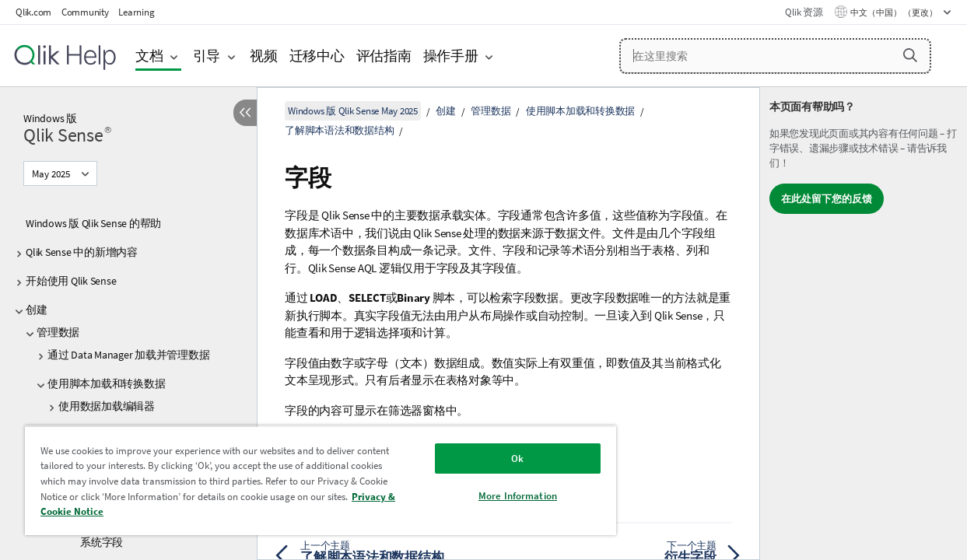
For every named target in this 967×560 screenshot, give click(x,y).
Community (85, 12)
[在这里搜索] (775, 56)
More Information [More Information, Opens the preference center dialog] (492, 496)
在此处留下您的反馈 (827, 199)
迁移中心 (317, 56)
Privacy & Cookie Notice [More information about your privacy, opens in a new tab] (177, 511)
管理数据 (58, 332)
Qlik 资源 (804, 12)
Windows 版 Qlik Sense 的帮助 (93, 223)
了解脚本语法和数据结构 (339, 130)
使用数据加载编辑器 (107, 406)
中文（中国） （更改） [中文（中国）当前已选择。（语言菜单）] (895, 12)
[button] (910, 55)
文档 (149, 56)
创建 (37, 310)
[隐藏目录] (245, 113)
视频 (264, 56)
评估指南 (384, 56)
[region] (305, 480)
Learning (136, 12)
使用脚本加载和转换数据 (106, 383)
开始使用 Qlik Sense (71, 281)
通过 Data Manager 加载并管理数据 (128, 355)
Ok (492, 458)
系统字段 (102, 542)
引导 (207, 56)
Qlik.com (33, 12)
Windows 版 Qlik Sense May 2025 (353, 111)
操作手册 (451, 56)
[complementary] (864, 324)
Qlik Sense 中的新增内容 (82, 252)
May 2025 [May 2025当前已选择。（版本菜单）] (52, 174)
